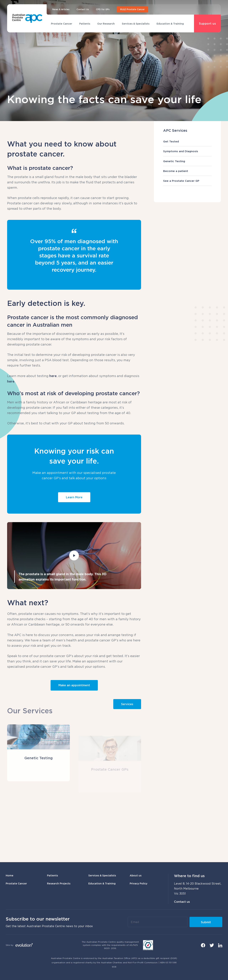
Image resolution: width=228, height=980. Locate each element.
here (53, 376)
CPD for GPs (103, 9)
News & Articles (61, 9)
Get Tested (187, 141)
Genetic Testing (187, 161)
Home (10, 875)
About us (136, 875)
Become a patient (187, 171)
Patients (85, 24)
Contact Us (83, 9)
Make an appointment (74, 685)
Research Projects (59, 883)
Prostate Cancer (62, 24)
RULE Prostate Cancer (132, 9)
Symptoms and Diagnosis (187, 151)
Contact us (182, 902)
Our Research (106, 24)
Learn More (74, 497)
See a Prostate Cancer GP (187, 181)
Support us (207, 23)
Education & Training (170, 24)
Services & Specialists (136, 24)
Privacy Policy (138, 883)
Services (127, 704)
